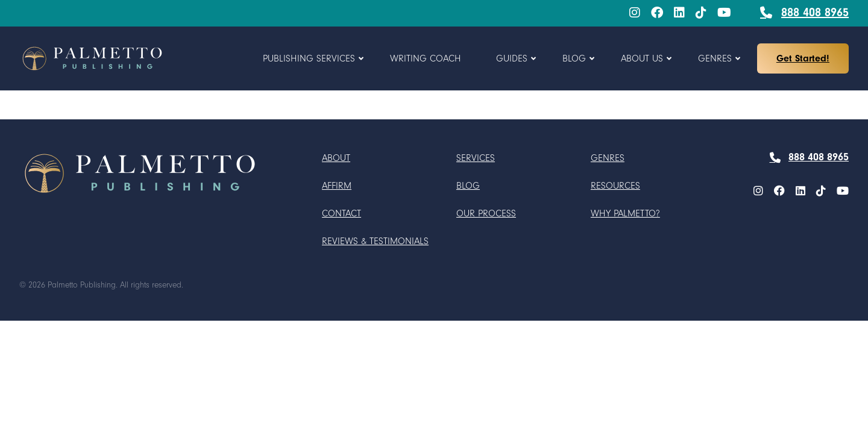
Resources (615, 186)
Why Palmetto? (625, 213)
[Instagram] (635, 13)
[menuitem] (635, 13)
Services (476, 158)
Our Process (486, 213)
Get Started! (803, 58)
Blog (468, 186)
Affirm (337, 186)
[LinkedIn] (679, 13)
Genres (608, 158)
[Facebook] (657, 13)
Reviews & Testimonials (375, 241)
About (336, 158)
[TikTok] (701, 13)
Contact (341, 213)
